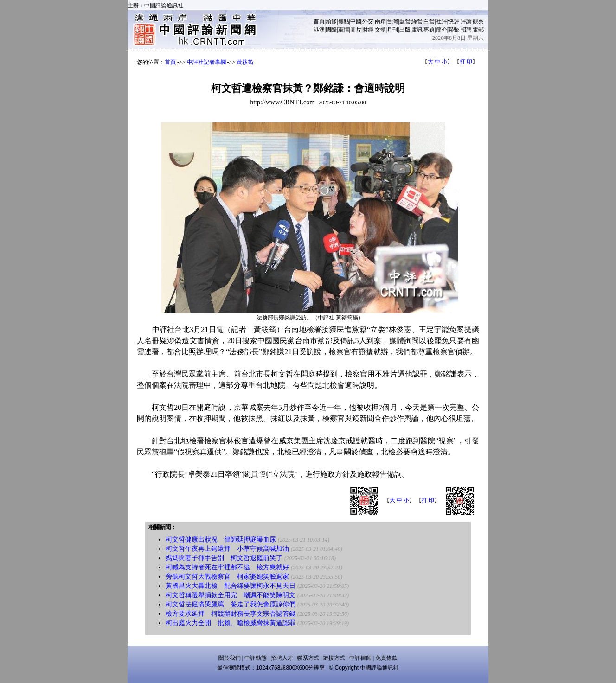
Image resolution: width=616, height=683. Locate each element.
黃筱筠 (245, 62)
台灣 (392, 21)
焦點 (344, 21)
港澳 (319, 30)
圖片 (356, 30)
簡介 (442, 30)
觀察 (478, 21)
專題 (429, 30)
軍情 (344, 30)
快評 (454, 21)
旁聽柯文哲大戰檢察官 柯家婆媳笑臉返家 (227, 577)
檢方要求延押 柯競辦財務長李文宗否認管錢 (231, 614)
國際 (331, 30)
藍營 (405, 21)
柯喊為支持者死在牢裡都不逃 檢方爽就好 (227, 567)
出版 (405, 30)
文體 (380, 30)
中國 (356, 21)
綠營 (417, 21)
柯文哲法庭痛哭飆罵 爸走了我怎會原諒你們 (231, 604)
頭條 (331, 21)
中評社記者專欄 (206, 62)
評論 (466, 21)
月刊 (392, 30)
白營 (429, 21)
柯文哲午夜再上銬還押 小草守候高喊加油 (227, 549)
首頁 (319, 21)
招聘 (466, 30)
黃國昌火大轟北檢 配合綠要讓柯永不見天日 (231, 586)
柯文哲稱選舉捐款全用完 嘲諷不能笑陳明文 (231, 595)
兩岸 (380, 21)
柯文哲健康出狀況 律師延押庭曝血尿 (221, 539)
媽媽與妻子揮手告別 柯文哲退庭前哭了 (224, 558)
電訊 (417, 30)
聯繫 (454, 30)
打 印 (466, 62)
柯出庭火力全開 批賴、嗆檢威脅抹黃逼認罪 (231, 623)
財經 (368, 30)
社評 (442, 21)
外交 (368, 21)
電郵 (478, 30)
